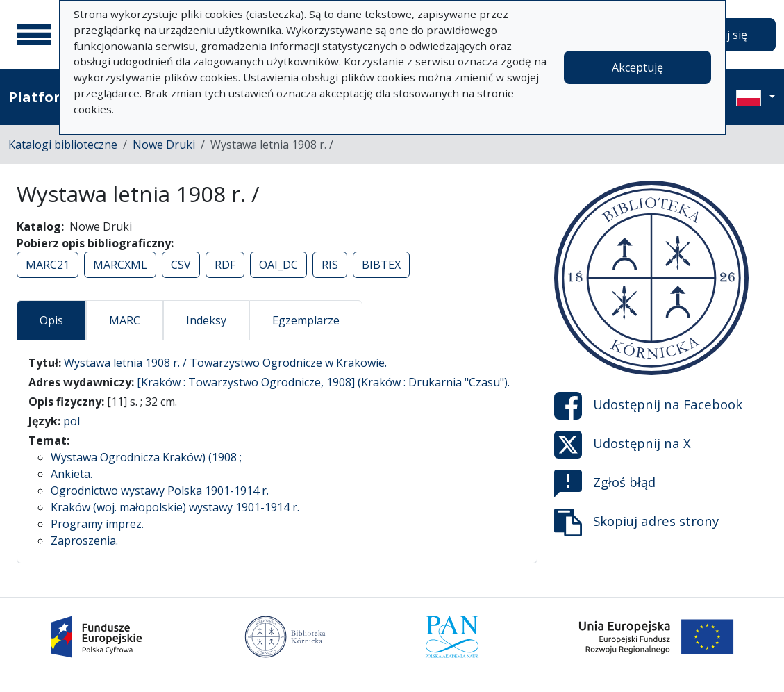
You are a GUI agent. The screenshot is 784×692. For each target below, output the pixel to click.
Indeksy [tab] (206, 320)
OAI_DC (278, 265)
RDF (225, 265)
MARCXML (120, 265)
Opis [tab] (51, 320)
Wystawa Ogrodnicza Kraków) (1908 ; (146, 457)
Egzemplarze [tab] (306, 320)
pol (72, 421)
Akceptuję (637, 67)
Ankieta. (72, 474)
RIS (330, 265)
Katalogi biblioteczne (63, 145)
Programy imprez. (97, 524)
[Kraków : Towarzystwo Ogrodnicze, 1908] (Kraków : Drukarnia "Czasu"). (323, 382)
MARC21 (48, 265)
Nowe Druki (164, 145)
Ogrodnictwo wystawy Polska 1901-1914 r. (160, 491)
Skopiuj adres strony (636, 522)
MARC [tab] (125, 320)
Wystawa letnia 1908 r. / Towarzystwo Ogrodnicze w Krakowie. (225, 363)
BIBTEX (381, 265)
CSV (181, 265)
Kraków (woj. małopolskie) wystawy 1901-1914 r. (175, 507)
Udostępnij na (648, 406)
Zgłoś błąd (605, 484)
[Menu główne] (34, 35)
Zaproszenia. (84, 541)
